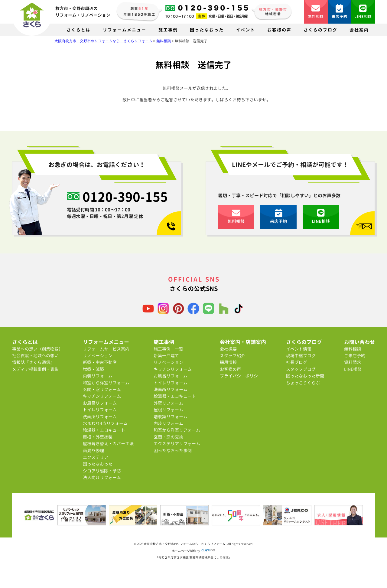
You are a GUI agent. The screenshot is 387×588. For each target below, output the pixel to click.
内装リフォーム (98, 376)
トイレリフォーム (100, 410)
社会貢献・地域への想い (35, 356)
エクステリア (96, 457)
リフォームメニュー (125, 30)
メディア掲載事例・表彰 (35, 369)
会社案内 (359, 30)
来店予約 (340, 12)
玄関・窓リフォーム (102, 389)
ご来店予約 (355, 356)
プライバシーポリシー (241, 376)
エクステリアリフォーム (177, 444)
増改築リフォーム (171, 417)
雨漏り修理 (93, 451)
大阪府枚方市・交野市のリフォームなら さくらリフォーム (185, 544)
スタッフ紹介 (233, 356)
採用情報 (228, 362)
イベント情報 (299, 349)
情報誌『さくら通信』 (33, 362)
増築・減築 (93, 369)
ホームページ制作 (184, 551)
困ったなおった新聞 (305, 376)
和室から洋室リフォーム (106, 383)
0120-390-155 (125, 197)
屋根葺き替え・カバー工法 (108, 444)
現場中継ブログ (301, 356)
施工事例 (168, 30)
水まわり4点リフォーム (105, 423)
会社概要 (228, 349)
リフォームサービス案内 (106, 349)
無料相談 (316, 12)
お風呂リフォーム (100, 403)
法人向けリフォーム (102, 477)
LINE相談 (363, 12)
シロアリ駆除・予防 (102, 471)
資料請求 (353, 362)
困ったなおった (207, 30)
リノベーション (98, 356)
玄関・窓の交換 (168, 437)
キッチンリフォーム (102, 396)
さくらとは (79, 30)
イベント (246, 30)
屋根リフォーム (168, 410)
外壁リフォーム (168, 403)
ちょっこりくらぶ (303, 383)
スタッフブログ (301, 369)
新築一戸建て (166, 356)
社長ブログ (297, 362)
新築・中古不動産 (100, 362)
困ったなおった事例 (173, 451)
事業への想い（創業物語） (37, 349)
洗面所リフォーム (100, 417)
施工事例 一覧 (168, 349)
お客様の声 (279, 30)
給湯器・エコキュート (104, 430)
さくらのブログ (320, 30)
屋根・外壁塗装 (98, 437)
